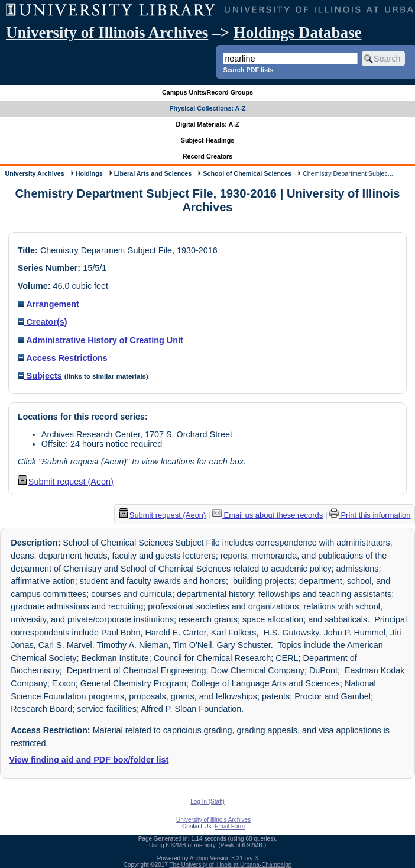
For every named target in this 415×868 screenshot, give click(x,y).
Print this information (370, 515)
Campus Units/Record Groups (208, 92)
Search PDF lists (248, 70)
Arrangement (48, 304)
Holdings (89, 173)
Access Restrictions (63, 358)
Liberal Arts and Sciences (153, 173)
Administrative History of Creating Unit (100, 340)
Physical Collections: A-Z (207, 108)
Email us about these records (268, 515)
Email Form (230, 826)
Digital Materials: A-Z (208, 124)
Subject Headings (208, 140)
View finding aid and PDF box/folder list (89, 760)
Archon (199, 858)
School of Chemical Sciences (247, 173)
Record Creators (208, 156)
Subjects (40, 376)
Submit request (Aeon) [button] (66, 482)
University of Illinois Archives (107, 33)
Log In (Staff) (208, 801)
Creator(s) (43, 322)
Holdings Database (298, 33)
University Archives (34, 173)
